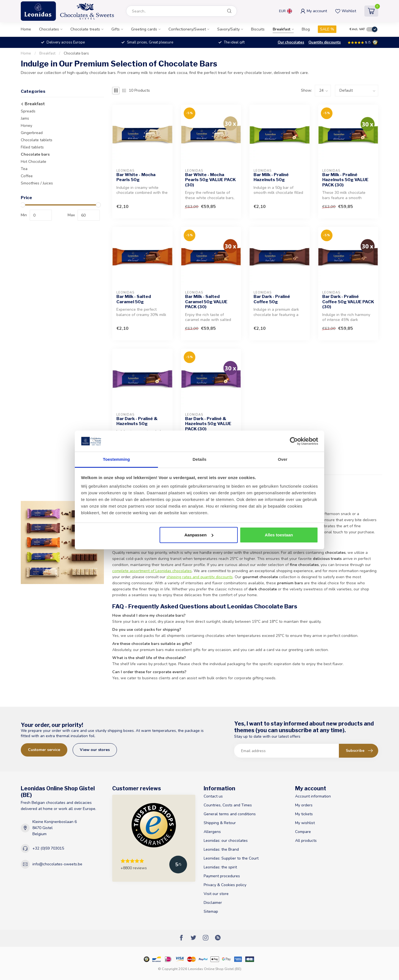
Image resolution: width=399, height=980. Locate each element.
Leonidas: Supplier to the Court (231, 858)
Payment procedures (222, 876)
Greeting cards (144, 29)
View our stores (95, 750)
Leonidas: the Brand (221, 849)
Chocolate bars (76, 53)
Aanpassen (199, 535)
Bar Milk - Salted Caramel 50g (134, 299)
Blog (306, 29)
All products (306, 841)
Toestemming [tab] (116, 459)
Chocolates (49, 29)
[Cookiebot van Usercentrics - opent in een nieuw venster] (294, 441)
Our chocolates (291, 42)
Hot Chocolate (34, 162)
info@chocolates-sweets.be (57, 864)
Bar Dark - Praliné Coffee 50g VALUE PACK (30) (348, 302)
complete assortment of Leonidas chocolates (152, 571)
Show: (306, 90)
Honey (26, 126)
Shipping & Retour (220, 823)
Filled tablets (32, 147)
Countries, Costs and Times (228, 805)
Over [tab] (283, 459)
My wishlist (305, 823)
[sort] (357, 91)
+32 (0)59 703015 (48, 848)
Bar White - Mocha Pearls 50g (136, 177)
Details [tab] (199, 459)
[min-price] (41, 215)
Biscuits (258, 29)
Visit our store (216, 894)
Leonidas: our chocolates (226, 841)
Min (24, 215)
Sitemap (211, 911)
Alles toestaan (279, 535)
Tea (24, 169)
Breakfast (282, 29)
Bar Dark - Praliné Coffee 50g (272, 299)
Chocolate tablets (37, 140)
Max (71, 215)
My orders (304, 805)
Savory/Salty (228, 29)
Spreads (28, 111)
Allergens (212, 832)
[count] (323, 91)
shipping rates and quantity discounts (200, 577)
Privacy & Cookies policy (225, 885)
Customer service (44, 750)
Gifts (116, 29)
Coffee (27, 176)
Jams (25, 118)
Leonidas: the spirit (220, 867)
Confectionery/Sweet (187, 29)
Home (26, 29)
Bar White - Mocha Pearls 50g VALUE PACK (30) (210, 180)
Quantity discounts (325, 42)
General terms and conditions (230, 814)
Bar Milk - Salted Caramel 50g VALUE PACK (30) (206, 302)
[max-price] (89, 215)
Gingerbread (32, 133)
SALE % (327, 29)
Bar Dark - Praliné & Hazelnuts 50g (137, 421)
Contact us (213, 796)
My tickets (304, 814)
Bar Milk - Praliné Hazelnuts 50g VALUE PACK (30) (345, 180)
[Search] (229, 11)
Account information (313, 796)
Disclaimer (213, 903)
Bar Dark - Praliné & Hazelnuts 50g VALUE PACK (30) (208, 424)
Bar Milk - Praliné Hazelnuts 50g (271, 177)
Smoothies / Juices (37, 183)
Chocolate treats (85, 29)
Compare (303, 832)
